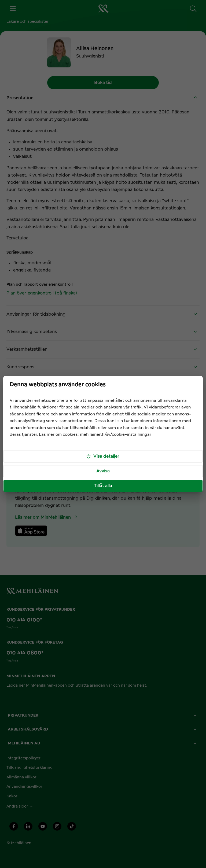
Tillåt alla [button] (103, 486)
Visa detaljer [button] (103, 456)
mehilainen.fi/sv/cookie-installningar (116, 435)
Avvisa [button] (103, 471)
